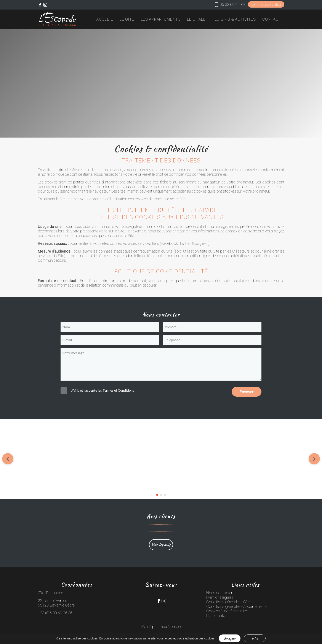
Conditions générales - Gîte (228, 602)
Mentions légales (220, 597)
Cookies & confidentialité (227, 611)
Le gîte (127, 19)
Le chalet (198, 19)
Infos (255, 638)
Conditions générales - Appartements (236, 606)
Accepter (230, 638)
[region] (161, 459)
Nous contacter (219, 593)
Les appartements (161, 19)
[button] (129, 459)
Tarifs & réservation (266, 4)
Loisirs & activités (235, 19)
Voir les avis (161, 545)
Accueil (105, 19)
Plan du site (216, 616)
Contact (272, 19)
